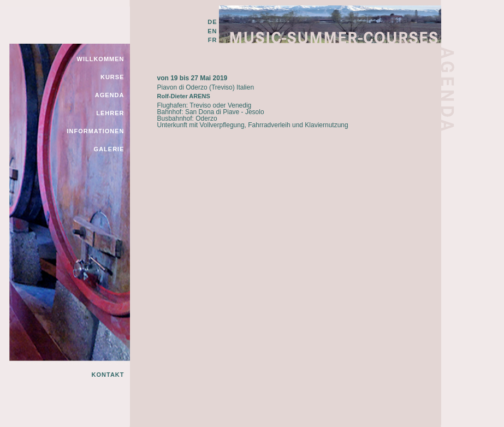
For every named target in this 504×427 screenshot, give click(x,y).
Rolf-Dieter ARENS (184, 96)
